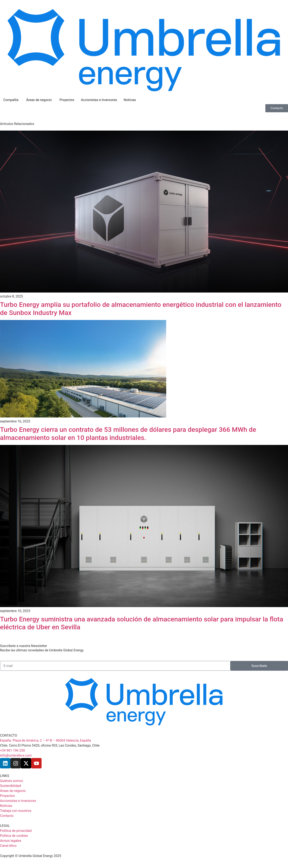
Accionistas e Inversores (99, 100)
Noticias (130, 100)
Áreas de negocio (39, 100)
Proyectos (67, 100)
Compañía (11, 100)
